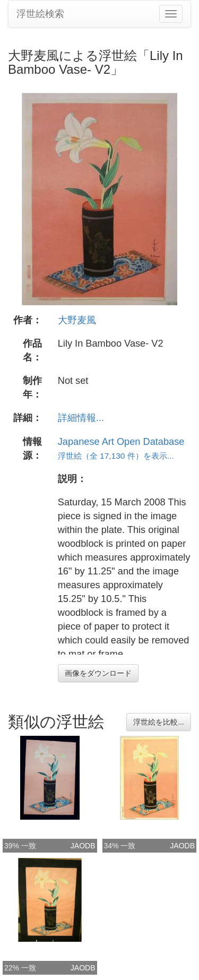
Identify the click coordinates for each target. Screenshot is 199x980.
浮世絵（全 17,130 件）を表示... (116, 456)
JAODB (83, 846)
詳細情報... (81, 418)
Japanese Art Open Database (121, 442)
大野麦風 (77, 320)
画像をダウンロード (98, 673)
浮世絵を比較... (159, 722)
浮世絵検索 (40, 14)
